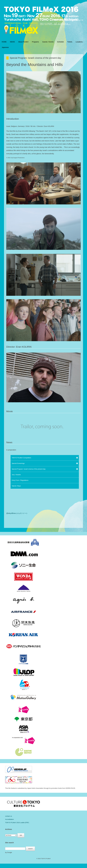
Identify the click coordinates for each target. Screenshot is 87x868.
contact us (9, 816)
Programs (35, 42)
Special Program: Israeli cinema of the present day (29, 469)
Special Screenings (18, 463)
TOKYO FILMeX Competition (21, 458)
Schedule (60, 42)
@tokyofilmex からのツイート (17, 513)
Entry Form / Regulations (20, 480)
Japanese (5, 47)
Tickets (70, 42)
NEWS (12, 42)
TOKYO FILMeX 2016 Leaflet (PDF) (17, 823)
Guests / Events (48, 42)
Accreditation (9, 819)
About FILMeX (23, 42)
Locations (79, 42)
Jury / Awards (16, 475)
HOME (4, 42)
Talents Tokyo (16, 486)
